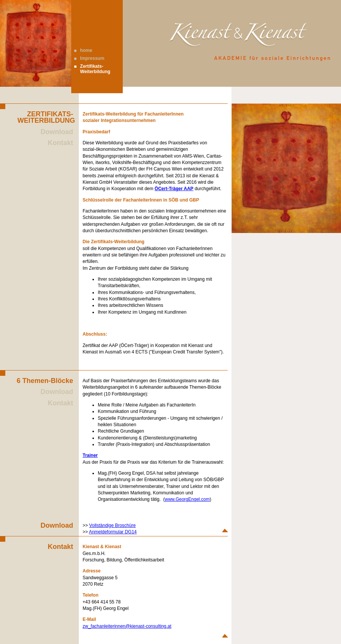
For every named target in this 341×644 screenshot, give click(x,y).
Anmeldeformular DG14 (113, 532)
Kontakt (60, 143)
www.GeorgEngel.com (187, 499)
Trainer (90, 455)
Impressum (92, 58)
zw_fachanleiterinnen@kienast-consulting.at (127, 626)
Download (57, 132)
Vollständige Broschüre (112, 525)
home (86, 50)
